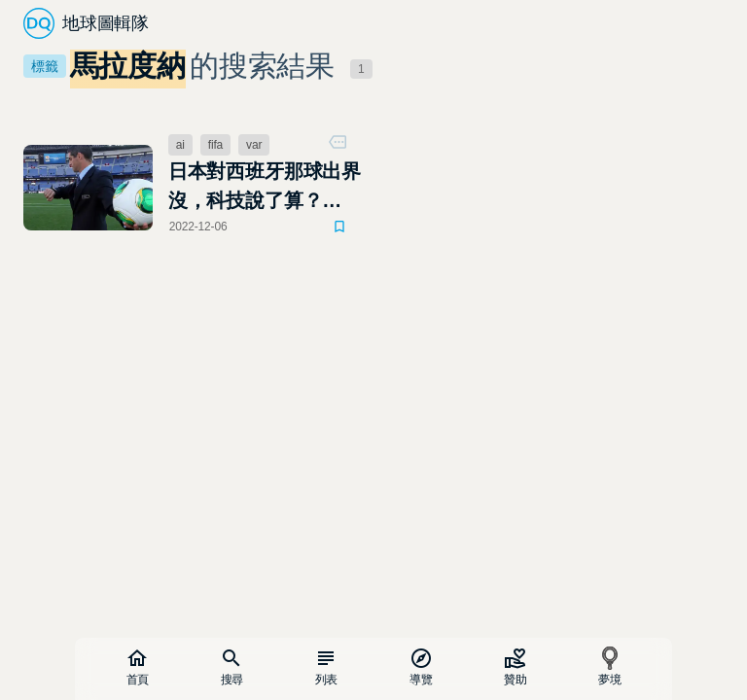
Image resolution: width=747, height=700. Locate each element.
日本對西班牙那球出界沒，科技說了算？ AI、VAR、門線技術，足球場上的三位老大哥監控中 (265, 188)
